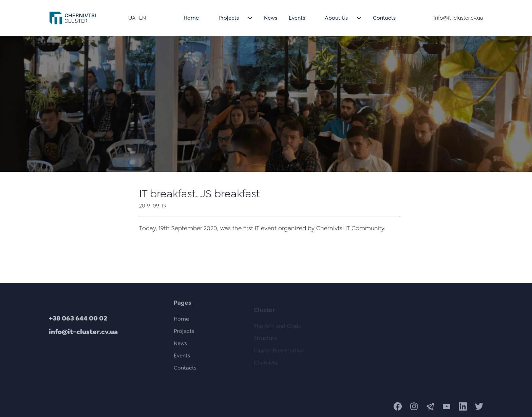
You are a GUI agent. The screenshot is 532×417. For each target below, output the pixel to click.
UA (132, 18)
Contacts (384, 18)
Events (297, 18)
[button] (231, 18)
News (271, 18)
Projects (229, 18)
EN (142, 18)
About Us (336, 18)
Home (191, 18)
